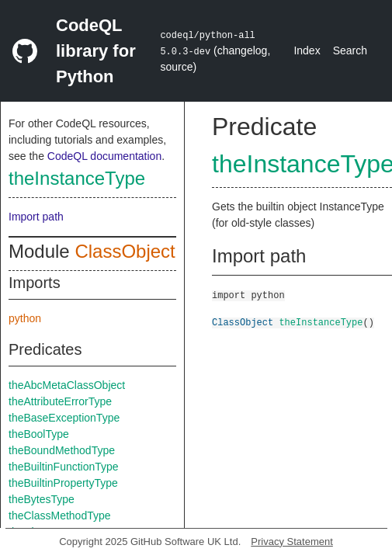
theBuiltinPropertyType (63, 483)
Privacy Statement (292, 542)
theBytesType (42, 499)
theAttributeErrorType (60, 401)
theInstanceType (77, 178)
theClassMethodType (60, 516)
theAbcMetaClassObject (67, 385)
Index (307, 50)
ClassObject (125, 251)
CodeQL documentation (104, 156)
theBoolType (39, 434)
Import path (36, 217)
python (25, 318)
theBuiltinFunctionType (64, 467)
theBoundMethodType (62, 450)
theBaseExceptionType (64, 418)
